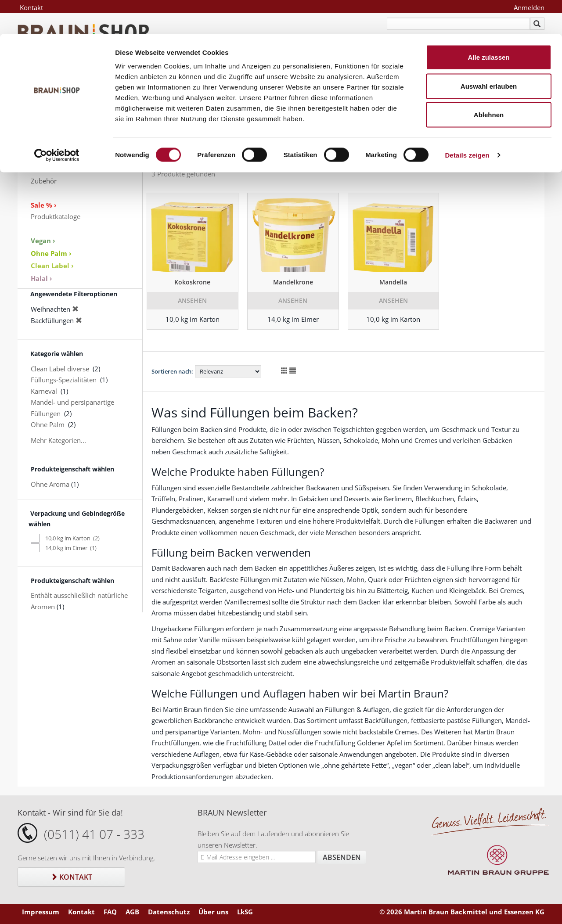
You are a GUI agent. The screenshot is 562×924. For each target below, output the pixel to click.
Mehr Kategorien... (58, 440)
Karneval (44, 391)
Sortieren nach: (172, 371)
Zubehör (44, 181)
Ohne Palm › (51, 253)
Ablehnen (489, 81)
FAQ (110, 912)
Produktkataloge (56, 216)
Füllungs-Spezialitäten (64, 380)
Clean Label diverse (60, 369)
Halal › (41, 278)
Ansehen (192, 300)
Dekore (42, 169)
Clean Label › (52, 266)
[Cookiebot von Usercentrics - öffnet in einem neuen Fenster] (57, 121)
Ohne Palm (48, 424)
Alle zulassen (488, 23)
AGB (132, 912)
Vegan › (43, 241)
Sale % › (44, 205)
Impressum (41, 912)
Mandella (393, 282)
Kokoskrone (192, 282)
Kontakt (71, 877)
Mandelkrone (293, 282)
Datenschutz (169, 912)
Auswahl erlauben (489, 52)
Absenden (342, 857)
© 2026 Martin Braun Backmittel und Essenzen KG (462, 912)
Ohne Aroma (50, 484)
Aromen (43, 158)
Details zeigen (467, 121)
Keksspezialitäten (57, 147)
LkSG (245, 912)
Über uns (213, 912)
